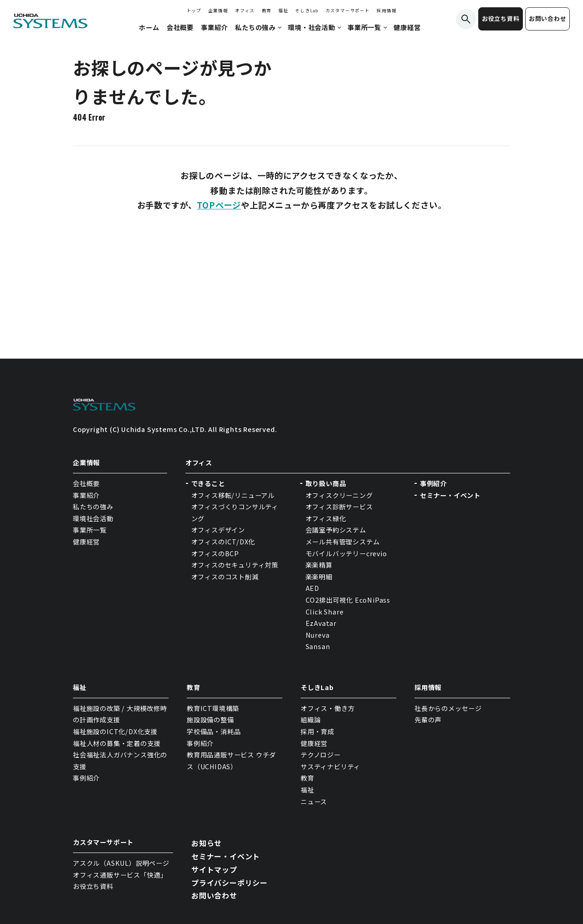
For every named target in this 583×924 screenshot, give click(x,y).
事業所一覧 (90, 530)
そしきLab (307, 10)
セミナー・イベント (450, 495)
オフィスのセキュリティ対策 (235, 565)
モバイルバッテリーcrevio (346, 553)
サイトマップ (214, 869)
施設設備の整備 (210, 720)
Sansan (318, 646)
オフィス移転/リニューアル (233, 495)
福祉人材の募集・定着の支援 (117, 743)
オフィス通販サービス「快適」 (120, 875)
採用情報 (386, 10)
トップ (194, 10)
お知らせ (207, 843)
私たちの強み (93, 507)
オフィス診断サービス (339, 507)
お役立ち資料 (501, 18)
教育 (267, 10)
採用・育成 (317, 731)
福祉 (283, 10)
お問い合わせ (548, 18)
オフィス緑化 (326, 518)
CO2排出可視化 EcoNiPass (348, 600)
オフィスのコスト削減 (225, 577)
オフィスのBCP (215, 553)
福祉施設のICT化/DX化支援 (115, 731)
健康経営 (86, 542)
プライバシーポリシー (230, 883)
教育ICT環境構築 (213, 708)
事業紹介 (86, 495)
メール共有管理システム (343, 542)
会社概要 (86, 483)
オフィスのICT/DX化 (223, 542)
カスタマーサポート (348, 10)
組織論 (311, 720)
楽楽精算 (319, 565)
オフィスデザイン (218, 530)
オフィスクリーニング (339, 495)
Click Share (326, 612)
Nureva (318, 635)
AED (312, 588)
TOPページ (219, 205)
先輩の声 (428, 720)
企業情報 (218, 10)
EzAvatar (321, 623)
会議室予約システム (336, 530)
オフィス (245, 10)
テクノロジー (321, 755)
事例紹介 (433, 483)
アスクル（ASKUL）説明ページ (121, 863)
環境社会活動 (93, 518)
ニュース (314, 802)
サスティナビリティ (330, 767)
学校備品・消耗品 (214, 731)
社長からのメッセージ (448, 708)
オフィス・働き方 (327, 708)
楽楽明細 (319, 577)
